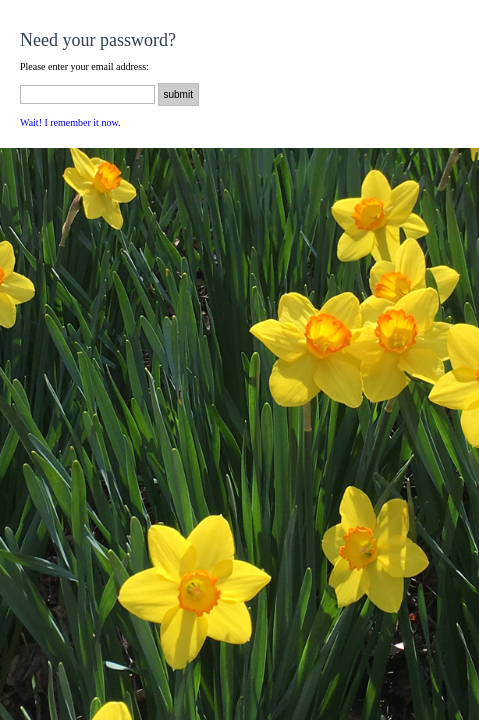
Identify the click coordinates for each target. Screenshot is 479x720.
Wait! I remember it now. (70, 122)
